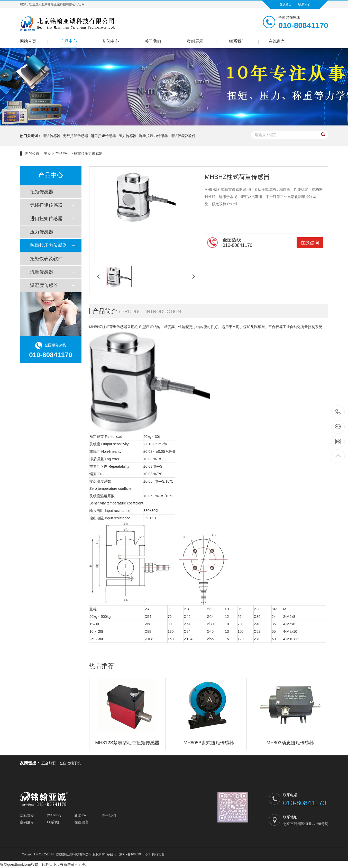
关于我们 (153, 41)
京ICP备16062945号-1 (135, 854)
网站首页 (28, 41)
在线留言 (286, 4)
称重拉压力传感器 (153, 136)
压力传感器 (127, 136)
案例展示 (195, 41)
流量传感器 (42, 272)
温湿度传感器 (44, 285)
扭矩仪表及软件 (183, 136)
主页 (48, 153)
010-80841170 (338, 412)
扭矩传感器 (51, 136)
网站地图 (158, 854)
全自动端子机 (70, 763)
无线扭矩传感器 (76, 136)
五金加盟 (49, 763)
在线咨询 (310, 243)
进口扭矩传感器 (103, 136)
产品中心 (69, 41)
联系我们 (304, 4)
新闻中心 (111, 41)
